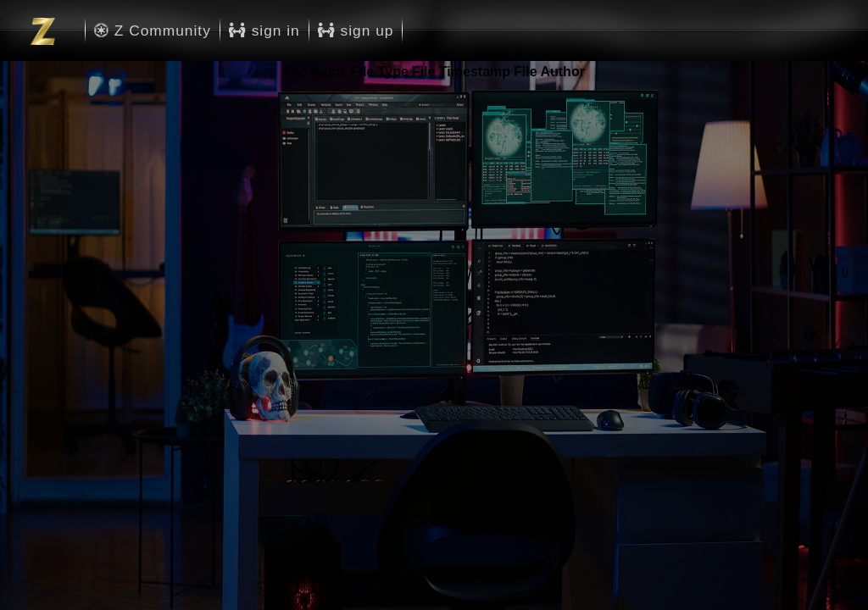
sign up (356, 30)
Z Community (153, 30)
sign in (264, 30)
